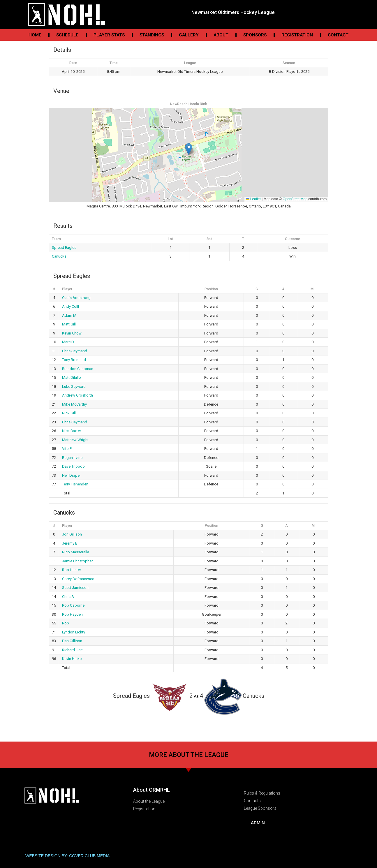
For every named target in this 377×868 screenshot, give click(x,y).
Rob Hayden (72, 614)
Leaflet (253, 199)
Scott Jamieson (75, 588)
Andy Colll (71, 306)
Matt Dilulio (72, 377)
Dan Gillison (72, 641)
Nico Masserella (76, 552)
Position (211, 289)
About (221, 35)
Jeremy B (70, 543)
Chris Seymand (75, 351)
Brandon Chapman (78, 369)
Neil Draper (71, 475)
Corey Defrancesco (78, 579)
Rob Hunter (72, 570)
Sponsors (255, 35)
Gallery (189, 35)
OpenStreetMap (295, 199)
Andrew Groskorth (77, 395)
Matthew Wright (75, 440)
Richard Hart (72, 650)
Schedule (67, 35)
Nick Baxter (72, 431)
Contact (338, 35)
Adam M (69, 315)
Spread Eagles (64, 248)
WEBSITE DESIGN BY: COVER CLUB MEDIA (67, 856)
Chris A (68, 597)
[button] (189, 149)
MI (312, 289)
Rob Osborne (73, 605)
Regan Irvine (72, 458)
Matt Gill (69, 324)
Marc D (68, 342)
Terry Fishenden (75, 484)
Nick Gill (69, 413)
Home (35, 35)
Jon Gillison (72, 534)
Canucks (59, 256)
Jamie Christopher (77, 561)
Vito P (67, 449)
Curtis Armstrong (76, 298)
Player (67, 289)
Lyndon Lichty (74, 632)
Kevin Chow (72, 333)
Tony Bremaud (74, 360)
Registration (297, 35)
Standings (152, 35)
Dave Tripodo (73, 466)
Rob (66, 623)
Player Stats (109, 35)
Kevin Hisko (72, 659)
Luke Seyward (74, 387)
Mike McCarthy (74, 404)
